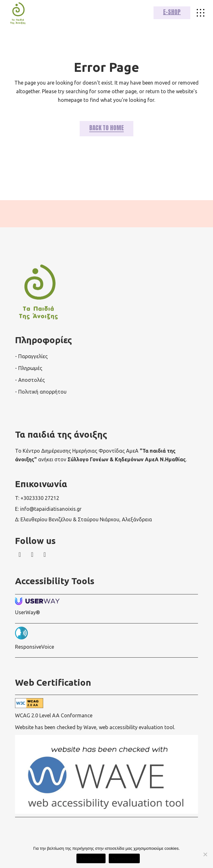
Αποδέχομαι (91, 859)
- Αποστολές (30, 380)
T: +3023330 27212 (37, 498)
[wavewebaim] (201, 13)
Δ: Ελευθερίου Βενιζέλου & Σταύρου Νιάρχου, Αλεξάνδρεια (83, 519)
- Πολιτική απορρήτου (41, 392)
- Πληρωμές (29, 368)
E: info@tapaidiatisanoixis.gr (48, 509)
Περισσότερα (124, 859)
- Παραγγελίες (31, 356)
